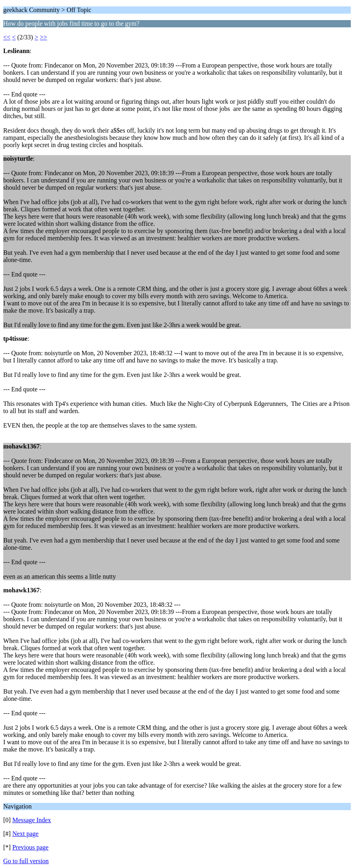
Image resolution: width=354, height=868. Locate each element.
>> (43, 37)
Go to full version (26, 861)
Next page (25, 834)
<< (7, 37)
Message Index (32, 820)
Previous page (31, 847)
